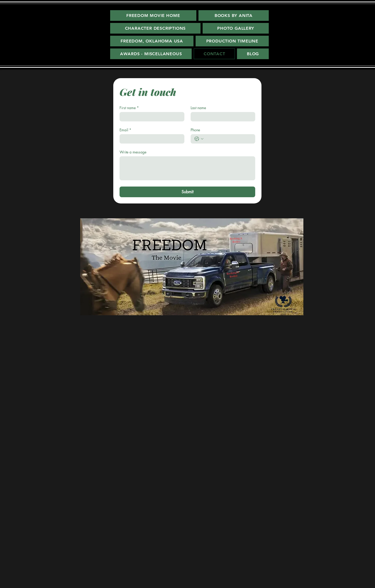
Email (125, 130)
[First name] (150, 117)
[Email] (150, 139)
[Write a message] (187, 168)
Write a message (133, 152)
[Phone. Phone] (228, 139)
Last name (198, 108)
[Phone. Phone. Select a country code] (199, 139)
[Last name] (221, 117)
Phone (195, 130)
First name (129, 108)
